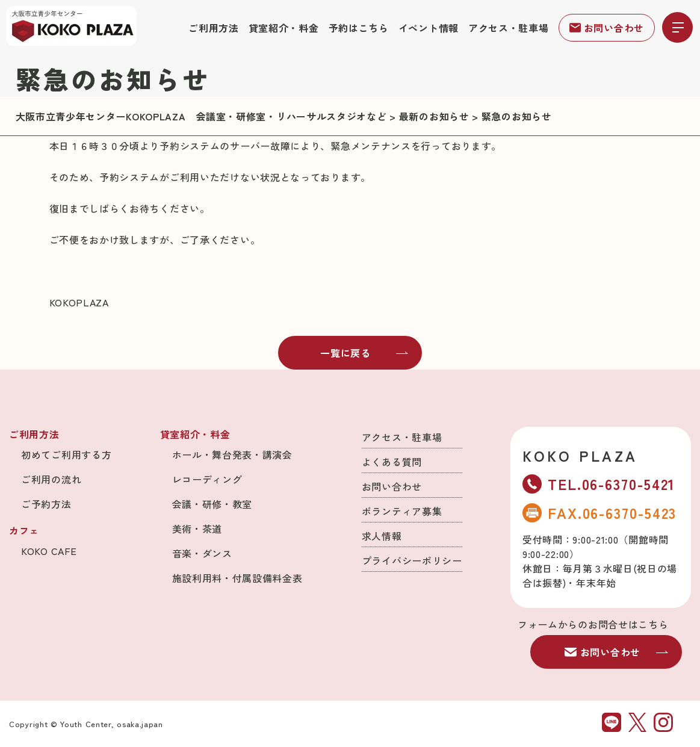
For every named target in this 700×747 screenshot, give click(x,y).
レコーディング (207, 479)
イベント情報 (429, 28)
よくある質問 (392, 462)
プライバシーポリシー (412, 560)
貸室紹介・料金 (284, 28)
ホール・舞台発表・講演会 (232, 454)
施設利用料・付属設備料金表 (237, 578)
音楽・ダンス (202, 553)
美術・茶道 (197, 528)
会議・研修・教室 (212, 504)
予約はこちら (359, 28)
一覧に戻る (364, 353)
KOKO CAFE (49, 551)
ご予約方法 (46, 504)
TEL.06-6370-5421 (599, 484)
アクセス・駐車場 (509, 28)
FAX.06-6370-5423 (599, 513)
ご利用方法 (214, 28)
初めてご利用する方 (66, 454)
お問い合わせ (607, 28)
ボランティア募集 (402, 511)
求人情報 (382, 536)
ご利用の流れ (51, 479)
